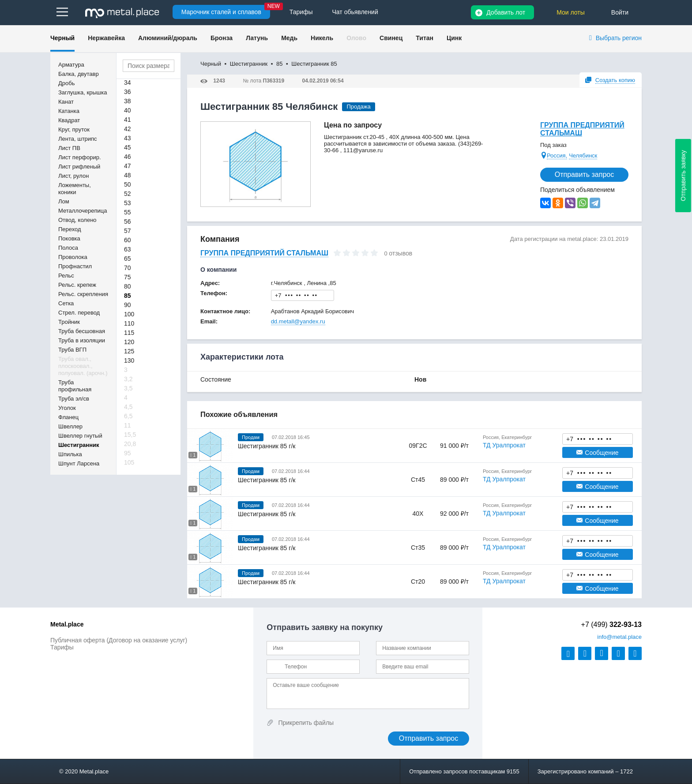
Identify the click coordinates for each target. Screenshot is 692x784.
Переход (70, 229)
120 (129, 342)
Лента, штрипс (78, 139)
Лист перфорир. (80, 157)
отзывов (401, 253)
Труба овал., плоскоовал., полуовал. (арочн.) (83, 366)
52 (128, 194)
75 (128, 277)
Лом (64, 201)
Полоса (68, 248)
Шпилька (70, 454)
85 (128, 296)
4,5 (128, 407)
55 (128, 212)
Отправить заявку (683, 176)
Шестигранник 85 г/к (267, 446)
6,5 (128, 416)
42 (128, 129)
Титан (425, 38)
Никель (322, 38)
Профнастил (75, 266)
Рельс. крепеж (77, 285)
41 (128, 120)
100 (129, 314)
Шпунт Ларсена (79, 463)
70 (128, 268)
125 (129, 351)
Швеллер (70, 426)
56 (128, 221)
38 (128, 101)
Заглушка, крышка (83, 92)
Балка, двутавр (79, 74)
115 (129, 333)
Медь (289, 38)
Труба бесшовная (82, 331)
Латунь (257, 38)
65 (128, 259)
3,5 (128, 388)
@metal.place (619, 637)
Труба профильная (75, 386)
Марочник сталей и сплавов (221, 12)
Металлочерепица (83, 211)
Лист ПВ (69, 148)
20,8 (130, 444)
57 (128, 231)
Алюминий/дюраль (168, 38)
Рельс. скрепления (83, 294)
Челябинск (583, 156)
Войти (620, 12)
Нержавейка (106, 38)
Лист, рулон (73, 176)
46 (128, 157)
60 (128, 240)
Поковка (69, 238)
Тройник (69, 322)
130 (129, 360)
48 (128, 175)
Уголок (67, 408)
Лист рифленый (79, 167)
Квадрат (69, 120)
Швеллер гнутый (80, 436)
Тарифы (62, 647)
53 (128, 203)
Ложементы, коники (75, 189)
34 (128, 83)
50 (128, 184)
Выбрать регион (619, 38)
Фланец (68, 417)
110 (129, 323)
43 (128, 138)
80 (128, 286)
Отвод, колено (77, 220)
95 (128, 453)
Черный (62, 38)
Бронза (222, 38)
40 (128, 110)
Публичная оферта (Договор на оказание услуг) (119, 640)
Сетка (66, 303)
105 (129, 462)
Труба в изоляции (82, 340)
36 (128, 92)
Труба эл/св (74, 399)
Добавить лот (506, 12)
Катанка (69, 111)
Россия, (557, 156)
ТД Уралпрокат (504, 445)
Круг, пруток (74, 129)
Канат (66, 102)
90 (128, 305)
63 (128, 249)
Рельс (66, 276)
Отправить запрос (584, 174)
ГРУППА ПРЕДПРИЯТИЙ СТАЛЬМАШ (582, 129)
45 (128, 147)
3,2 (128, 379)
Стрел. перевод (79, 313)
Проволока (73, 257)
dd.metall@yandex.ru (298, 321)
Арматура (71, 65)
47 (128, 166)
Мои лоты (571, 12)
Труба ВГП (72, 350)
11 (128, 425)
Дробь (66, 83)
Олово (356, 38)
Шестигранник (79, 445)
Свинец (391, 38)
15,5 (130, 435)
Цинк (454, 38)
